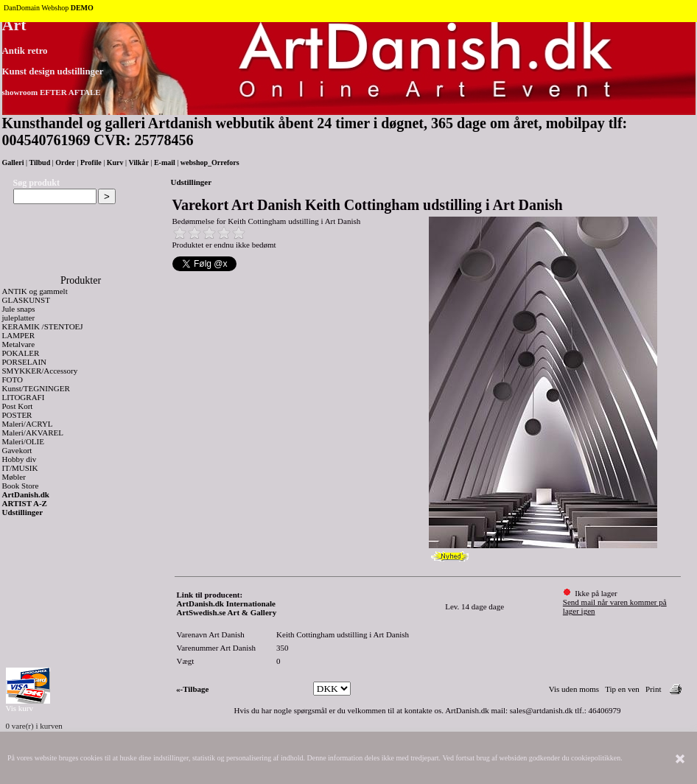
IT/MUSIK (20, 468)
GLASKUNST (26, 300)
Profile (91, 162)
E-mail (165, 162)
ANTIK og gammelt (35, 291)
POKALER (21, 353)
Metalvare (19, 344)
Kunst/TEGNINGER (36, 388)
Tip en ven (622, 689)
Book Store (21, 486)
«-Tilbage (192, 689)
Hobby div (20, 459)
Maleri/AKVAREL (33, 433)
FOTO (13, 379)
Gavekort (17, 450)
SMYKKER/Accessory (40, 371)
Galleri (13, 162)
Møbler (14, 477)
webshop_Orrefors (210, 162)
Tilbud (40, 162)
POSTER (17, 415)
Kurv (115, 162)
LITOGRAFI (24, 397)
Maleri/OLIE (23, 441)
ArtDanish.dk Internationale (226, 603)
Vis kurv (20, 708)
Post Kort (18, 406)
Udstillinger (23, 512)
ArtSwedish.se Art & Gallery (227, 612)
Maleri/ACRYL (28, 424)
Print (653, 689)
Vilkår (138, 162)
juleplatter (19, 318)
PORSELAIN (25, 362)
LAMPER (19, 335)
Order (65, 162)
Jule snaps (19, 309)
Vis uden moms (574, 689)
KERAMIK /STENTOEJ (43, 326)
